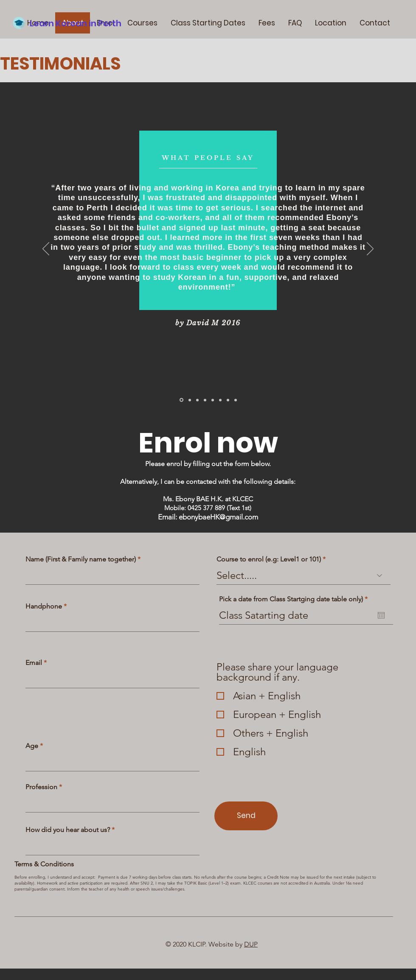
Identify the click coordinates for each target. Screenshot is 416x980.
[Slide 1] (181, 400)
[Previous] (46, 249)
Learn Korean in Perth (76, 23)
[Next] (370, 249)
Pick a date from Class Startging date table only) (295, 599)
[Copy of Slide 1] (220, 400)
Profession (41, 787)
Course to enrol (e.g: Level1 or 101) (269, 559)
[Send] (246, 816)
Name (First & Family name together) (81, 559)
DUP (251, 944)
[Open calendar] (381, 615)
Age (32, 746)
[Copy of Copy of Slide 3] (228, 400)
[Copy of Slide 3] (213, 400)
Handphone (44, 606)
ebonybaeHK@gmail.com (218, 517)
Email (34, 663)
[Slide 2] (190, 400)
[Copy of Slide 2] (197, 400)
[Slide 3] (205, 400)
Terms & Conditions (44, 864)
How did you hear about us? (68, 830)
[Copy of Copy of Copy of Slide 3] (236, 400)
